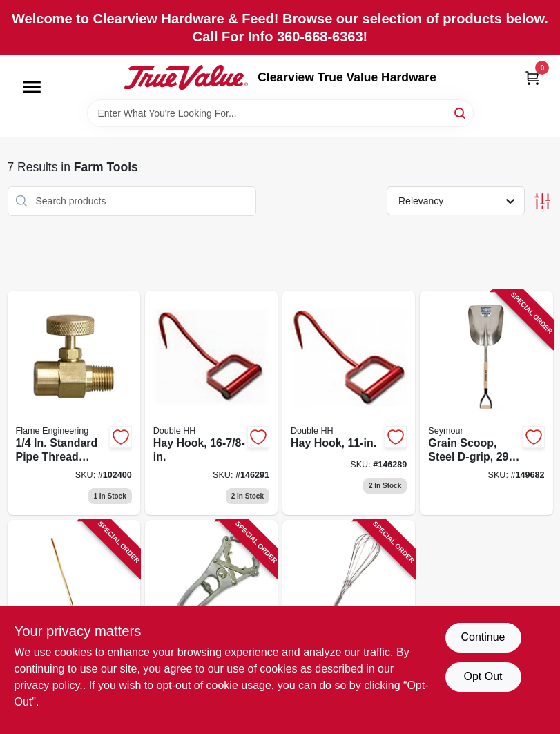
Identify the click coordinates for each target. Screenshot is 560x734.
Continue (483, 637)
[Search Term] (280, 113)
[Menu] (32, 87)
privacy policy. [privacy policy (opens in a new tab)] (49, 685)
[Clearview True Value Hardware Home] (186, 77)
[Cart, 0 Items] (532, 78)
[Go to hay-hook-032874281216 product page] (349, 403)
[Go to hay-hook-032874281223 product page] (211, 403)
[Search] (461, 112)
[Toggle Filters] (542, 201)
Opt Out (483, 676)
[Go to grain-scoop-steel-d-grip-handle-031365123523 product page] (486, 403)
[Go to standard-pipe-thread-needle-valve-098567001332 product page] (74, 403)
